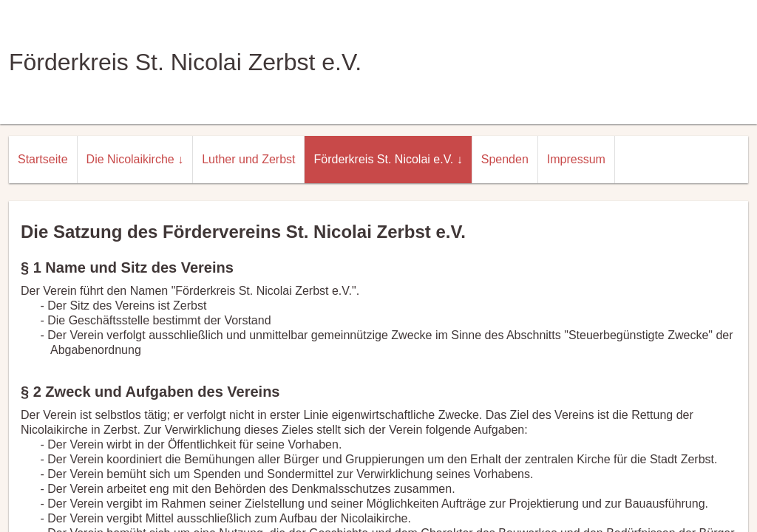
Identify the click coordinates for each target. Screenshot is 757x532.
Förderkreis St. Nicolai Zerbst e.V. (185, 62)
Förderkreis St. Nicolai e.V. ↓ (388, 159)
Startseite (43, 159)
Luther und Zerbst (248, 159)
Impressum (576, 159)
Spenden (505, 159)
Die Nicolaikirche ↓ (135, 159)
